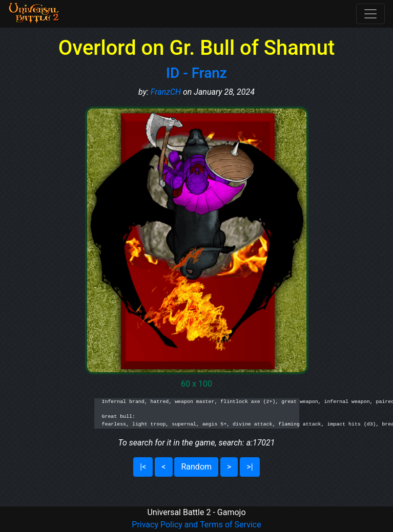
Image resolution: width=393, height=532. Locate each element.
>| (250, 467)
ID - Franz (196, 73)
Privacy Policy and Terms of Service (196, 525)
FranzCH (166, 92)
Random (196, 467)
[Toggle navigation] (370, 14)
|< (143, 467)
